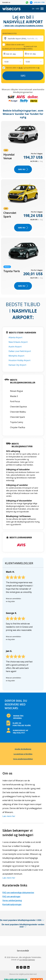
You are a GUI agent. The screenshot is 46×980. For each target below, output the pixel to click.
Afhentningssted (10, 33)
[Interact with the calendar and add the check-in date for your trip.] (13, 54)
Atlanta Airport (15, 337)
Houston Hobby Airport (20, 360)
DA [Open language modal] (33, 9)
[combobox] (4, 62)
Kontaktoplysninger (12, 904)
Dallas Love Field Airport (20, 351)
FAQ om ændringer (11, 896)
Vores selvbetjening (12, 900)
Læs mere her (9, 816)
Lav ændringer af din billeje (23, 754)
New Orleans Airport (18, 342)
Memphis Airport (16, 356)
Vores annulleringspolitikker (23, 759)
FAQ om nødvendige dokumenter (18, 893)
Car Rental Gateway (27, 960)
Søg (23, 76)
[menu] (42, 9)
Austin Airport (15, 347)
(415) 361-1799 (39, 2)
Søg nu (23, 169)
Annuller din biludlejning (23, 749)
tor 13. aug (31, 54)
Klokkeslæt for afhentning (14, 49)
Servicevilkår (23, 951)
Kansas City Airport (17, 365)
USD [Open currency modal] (37, 9)
